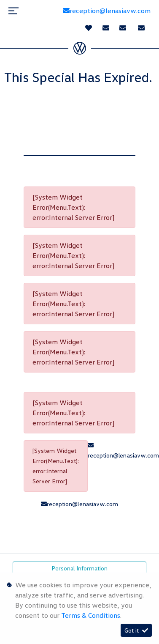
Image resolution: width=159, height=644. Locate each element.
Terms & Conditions (91, 615)
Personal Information (79, 568)
